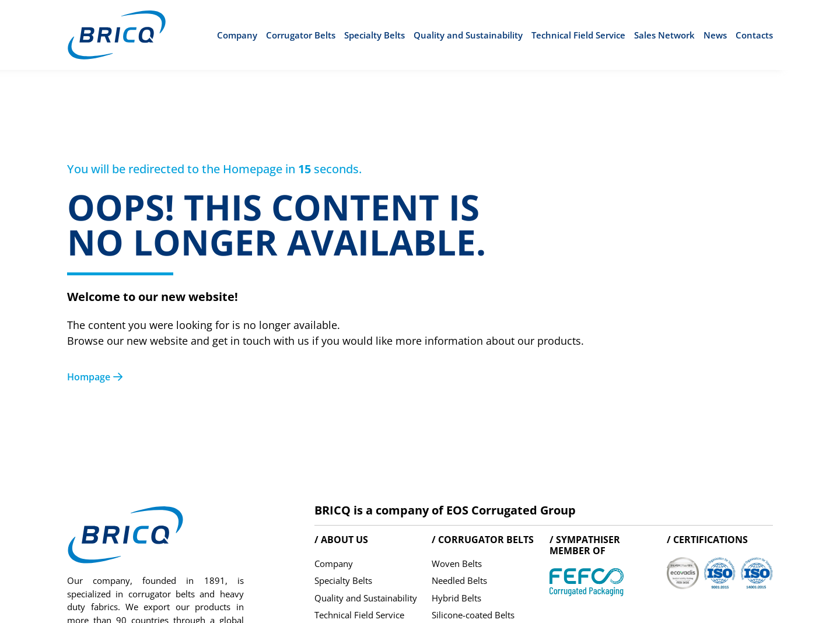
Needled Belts (459, 580)
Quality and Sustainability (468, 35)
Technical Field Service (578, 35)
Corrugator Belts (301, 35)
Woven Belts (457, 563)
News (715, 35)
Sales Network (664, 35)
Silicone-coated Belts (473, 615)
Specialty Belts (374, 35)
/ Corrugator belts (483, 540)
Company (237, 35)
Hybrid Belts (456, 598)
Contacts (754, 35)
